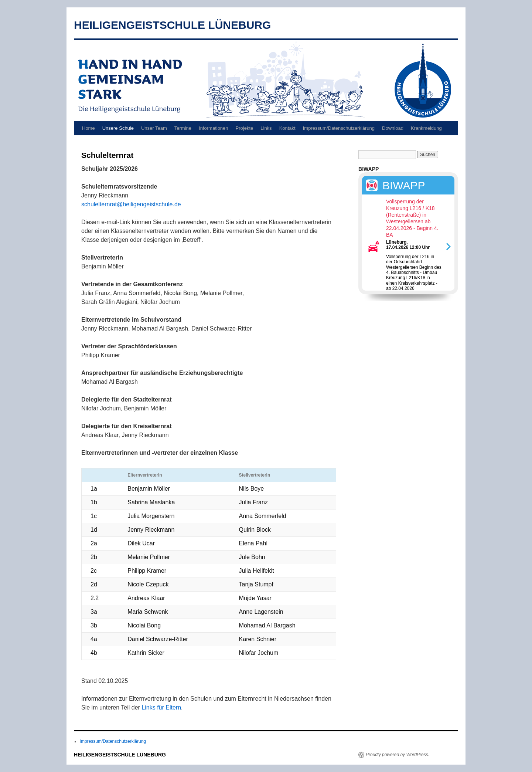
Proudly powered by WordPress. (398, 755)
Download (393, 128)
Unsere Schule (118, 128)
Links (266, 128)
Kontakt (287, 128)
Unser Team (154, 128)
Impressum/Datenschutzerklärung (339, 128)
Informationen (214, 128)
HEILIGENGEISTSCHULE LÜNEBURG (172, 25)
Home (88, 128)
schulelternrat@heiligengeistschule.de (131, 204)
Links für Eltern (161, 707)
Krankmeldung (426, 128)
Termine (183, 128)
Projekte (245, 128)
